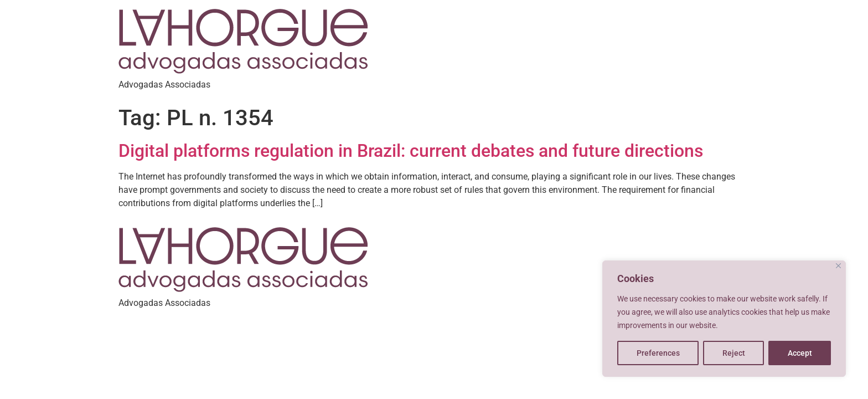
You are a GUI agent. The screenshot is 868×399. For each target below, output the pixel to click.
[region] (724, 319)
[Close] (838, 266)
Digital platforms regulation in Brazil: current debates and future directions (411, 151)
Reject (734, 353)
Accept (800, 353)
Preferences (658, 353)
